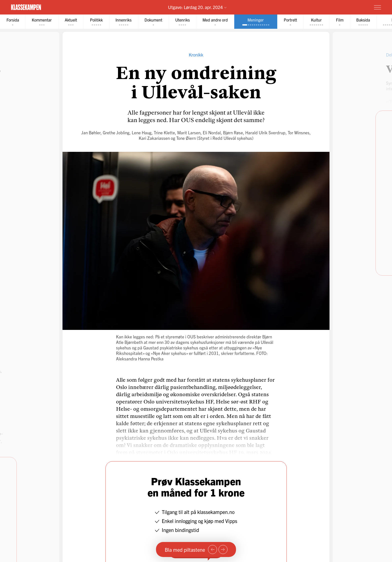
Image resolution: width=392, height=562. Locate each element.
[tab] (13, 22)
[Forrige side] (212, 549)
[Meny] (377, 7)
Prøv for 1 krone (348, 7)
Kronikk (196, 55)
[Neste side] (223, 549)
